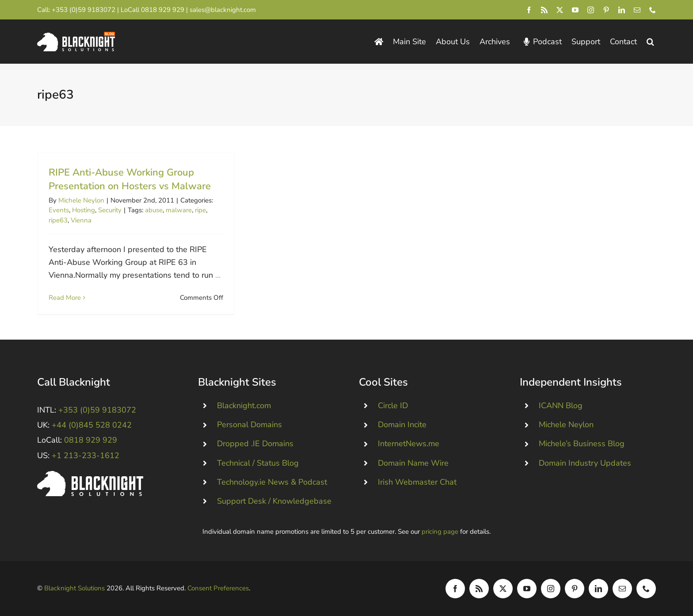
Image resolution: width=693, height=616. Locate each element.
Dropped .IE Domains (255, 444)
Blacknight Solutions (74, 588)
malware (179, 210)
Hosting (84, 210)
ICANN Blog (561, 406)
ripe (200, 210)
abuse (154, 210)
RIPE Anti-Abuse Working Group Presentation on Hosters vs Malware (130, 179)
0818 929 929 (163, 10)
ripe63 (58, 220)
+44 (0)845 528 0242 (92, 425)
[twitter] (560, 10)
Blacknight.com (244, 406)
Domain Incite (402, 425)
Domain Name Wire (413, 463)
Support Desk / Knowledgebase (274, 501)
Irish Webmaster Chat (417, 482)
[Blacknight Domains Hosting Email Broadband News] (76, 36)
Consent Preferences (218, 588)
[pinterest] (606, 10)
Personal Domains (249, 425)
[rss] (544, 10)
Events (59, 210)
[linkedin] (622, 10)
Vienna (81, 220)
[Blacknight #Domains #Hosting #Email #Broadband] (90, 475)
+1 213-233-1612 (86, 455)
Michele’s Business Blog (582, 444)
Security (110, 210)
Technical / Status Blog (258, 463)
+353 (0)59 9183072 (84, 10)
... (218, 275)
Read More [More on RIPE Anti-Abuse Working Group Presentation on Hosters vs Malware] (65, 298)
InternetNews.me (409, 444)
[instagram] (591, 10)
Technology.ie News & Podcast (272, 482)
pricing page (440, 532)
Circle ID (393, 406)
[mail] (637, 10)
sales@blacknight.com (223, 10)
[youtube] (575, 10)
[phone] (653, 10)
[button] (650, 42)
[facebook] (529, 10)
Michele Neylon (81, 200)
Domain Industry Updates (585, 463)
